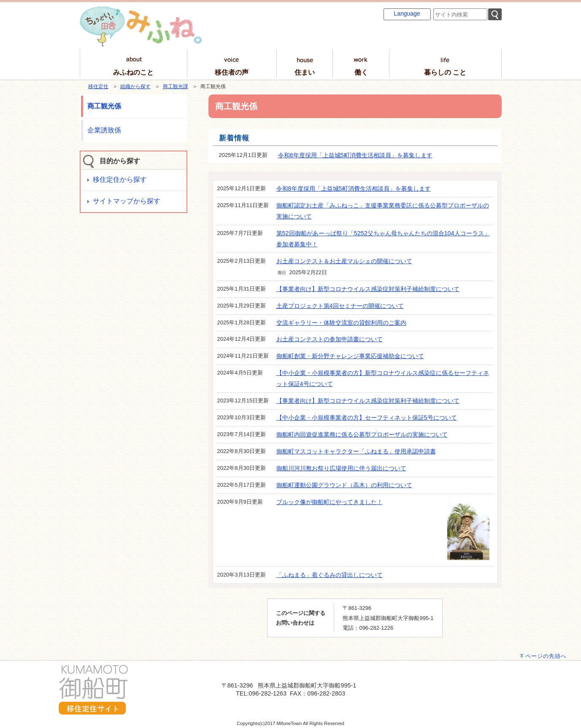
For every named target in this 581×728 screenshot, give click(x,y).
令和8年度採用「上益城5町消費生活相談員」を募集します (355, 155)
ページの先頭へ (546, 656)
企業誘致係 (104, 130)
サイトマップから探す (127, 201)
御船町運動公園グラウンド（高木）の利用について (344, 485)
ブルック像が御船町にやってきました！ (330, 502)
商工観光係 (104, 106)
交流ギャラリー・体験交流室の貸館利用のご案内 (341, 323)
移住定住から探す (120, 179)
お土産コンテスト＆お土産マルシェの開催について (344, 261)
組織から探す (135, 86)
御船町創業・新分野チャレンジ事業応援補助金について (350, 356)
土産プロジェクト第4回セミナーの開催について (340, 306)
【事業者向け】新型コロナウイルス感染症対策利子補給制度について (368, 289)
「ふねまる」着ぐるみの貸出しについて (330, 575)
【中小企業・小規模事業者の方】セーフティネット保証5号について (367, 418)
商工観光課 (176, 86)
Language (407, 13)
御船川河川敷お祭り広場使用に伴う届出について (341, 468)
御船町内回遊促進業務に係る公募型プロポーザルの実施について (362, 434)
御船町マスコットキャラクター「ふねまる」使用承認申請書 (356, 451)
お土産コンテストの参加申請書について (330, 339)
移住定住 (98, 86)
